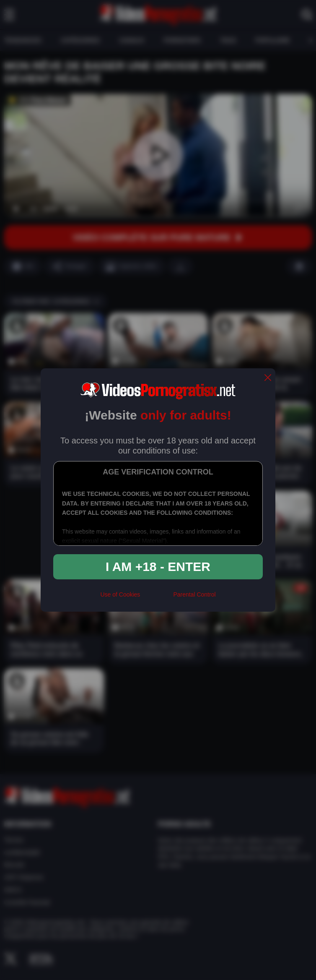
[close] (268, 378)
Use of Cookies (120, 594)
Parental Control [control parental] (194, 594)
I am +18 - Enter (158, 567)
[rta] (157, 598)
